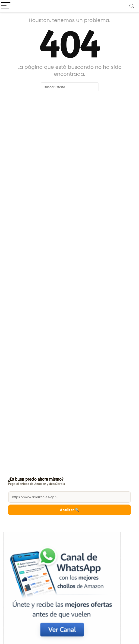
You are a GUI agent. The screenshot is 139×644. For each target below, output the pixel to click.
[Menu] (6, 6)
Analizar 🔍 (69, 510)
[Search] (132, 6)
